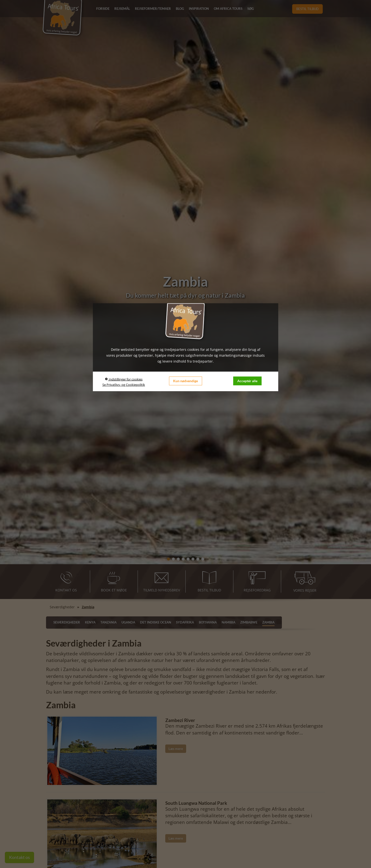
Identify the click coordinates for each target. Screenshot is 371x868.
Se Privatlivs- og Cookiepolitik (124, 384)
